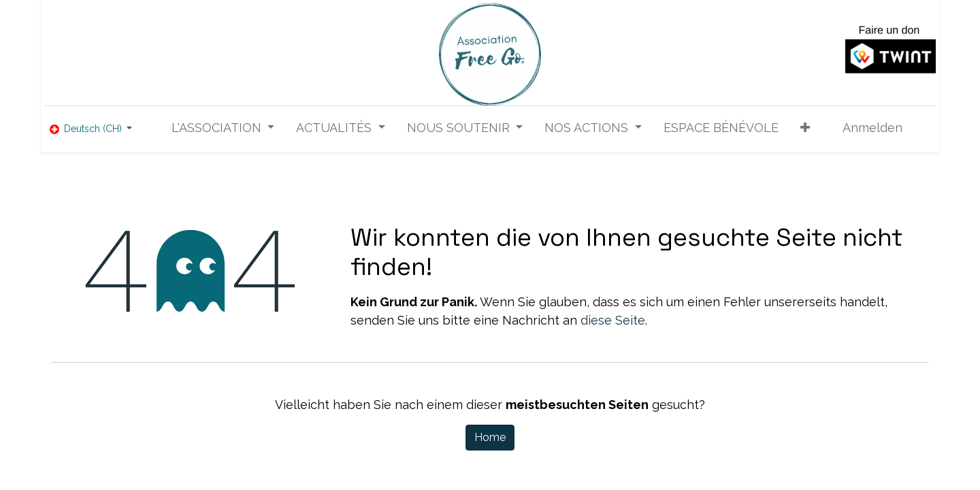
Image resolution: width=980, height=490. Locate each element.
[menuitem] (721, 128)
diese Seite (613, 320)
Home (490, 437)
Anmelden (872, 128)
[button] (805, 128)
